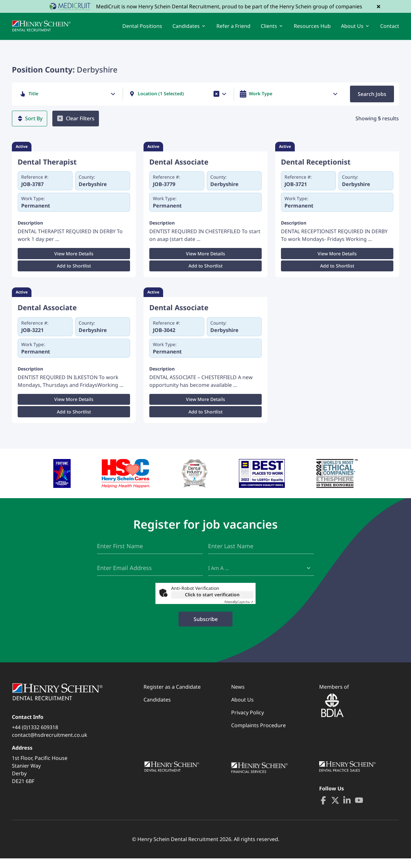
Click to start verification (212, 604)
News (238, 696)
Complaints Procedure (258, 735)
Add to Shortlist (74, 272)
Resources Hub (312, 29)
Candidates (157, 709)
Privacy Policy (248, 722)
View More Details (74, 260)
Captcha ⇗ (239, 611)
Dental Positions (142, 29)
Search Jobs (372, 100)
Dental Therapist (47, 168)
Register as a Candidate (172, 696)
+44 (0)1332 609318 (35, 737)
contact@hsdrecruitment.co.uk (50, 745)
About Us (242, 709)
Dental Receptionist (316, 168)
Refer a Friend (233, 29)
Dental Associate (179, 168)
